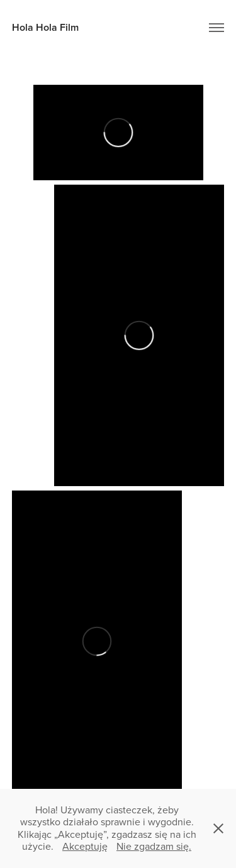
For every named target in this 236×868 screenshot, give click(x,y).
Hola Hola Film (45, 27)
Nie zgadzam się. (154, 846)
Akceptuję (85, 846)
